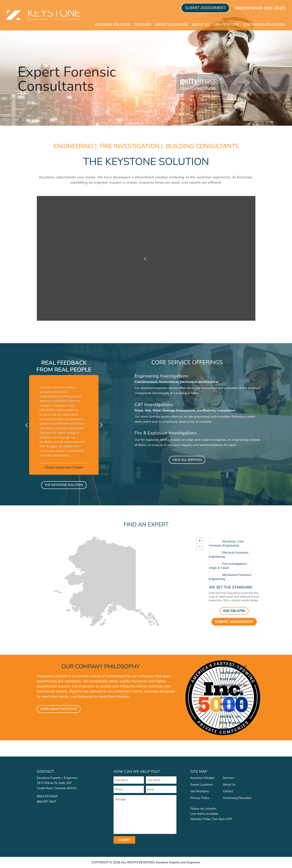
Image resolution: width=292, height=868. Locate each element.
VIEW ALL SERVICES (187, 460)
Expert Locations (171, 25)
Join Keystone (226, 25)
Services (143, 25)
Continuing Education (264, 25)
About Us (201, 25)
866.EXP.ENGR (47, 796)
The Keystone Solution (64, 485)
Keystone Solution (113, 25)
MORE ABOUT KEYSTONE (59, 709)
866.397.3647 (47, 802)
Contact (228, 791)
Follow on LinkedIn (203, 809)
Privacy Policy (200, 798)
